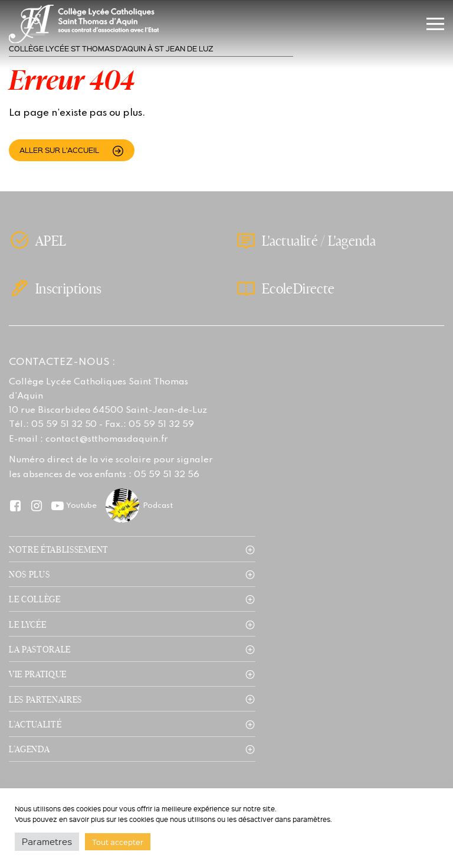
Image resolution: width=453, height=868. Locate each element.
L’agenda (29, 749)
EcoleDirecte (298, 288)
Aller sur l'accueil (59, 150)
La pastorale (40, 649)
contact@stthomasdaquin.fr (107, 439)
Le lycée (27, 624)
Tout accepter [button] (118, 842)
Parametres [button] (47, 841)
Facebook (15, 505)
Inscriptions (68, 288)
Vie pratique (38, 674)
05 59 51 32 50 (64, 425)
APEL (51, 240)
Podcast (158, 506)
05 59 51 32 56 (167, 475)
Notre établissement (59, 549)
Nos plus (29, 574)
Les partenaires (45, 699)
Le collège (35, 599)
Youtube (81, 506)
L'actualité (290, 241)
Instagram (36, 505)
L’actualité (35, 724)
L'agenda (352, 241)
